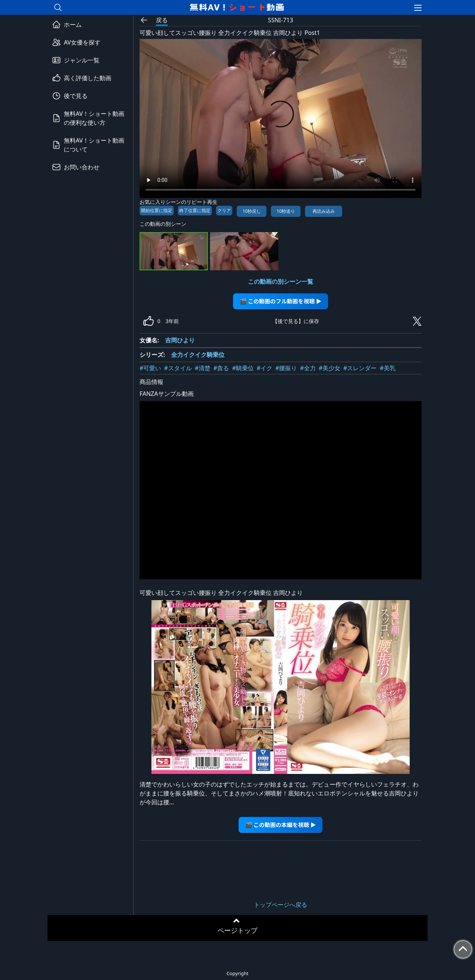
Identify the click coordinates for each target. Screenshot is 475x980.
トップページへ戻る (281, 905)
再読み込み (324, 211)
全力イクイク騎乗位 (198, 355)
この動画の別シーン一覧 (281, 281)
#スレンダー (360, 368)
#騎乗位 (243, 368)
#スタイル (178, 368)
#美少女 (330, 368)
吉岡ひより (180, 340)
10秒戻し (252, 211)
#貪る (221, 368)
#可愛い (150, 368)
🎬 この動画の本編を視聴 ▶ (281, 825)
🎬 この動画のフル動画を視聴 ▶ (281, 301)
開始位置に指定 (157, 210)
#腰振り (286, 368)
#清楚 (203, 368)
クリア (224, 210)
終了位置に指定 (195, 210)
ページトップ (237, 930)
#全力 (308, 368)
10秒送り (286, 211)
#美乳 (387, 368)
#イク (265, 368)
